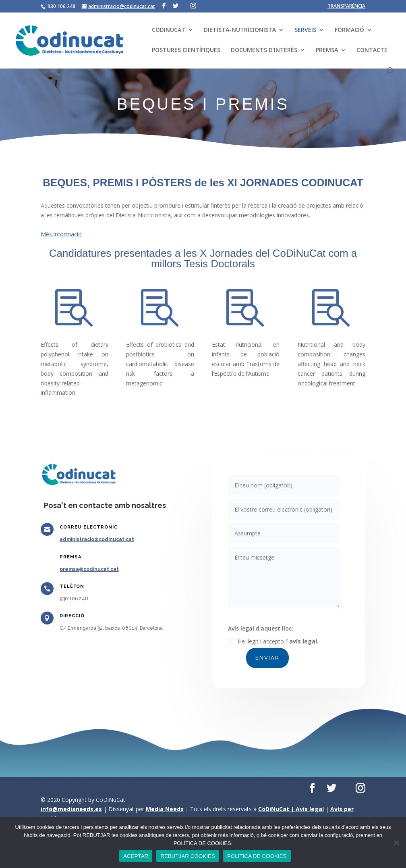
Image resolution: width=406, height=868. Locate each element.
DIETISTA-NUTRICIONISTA (240, 30)
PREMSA (327, 50)
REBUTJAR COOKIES (187, 856)
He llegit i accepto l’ (276, 630)
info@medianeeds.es (71, 809)
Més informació (62, 234)
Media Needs (165, 809)
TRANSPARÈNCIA (346, 6)
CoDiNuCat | (277, 809)
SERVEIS (305, 30)
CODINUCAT (169, 30)
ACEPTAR (136, 856)
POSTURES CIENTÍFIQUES (186, 50)
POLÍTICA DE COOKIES (257, 856)
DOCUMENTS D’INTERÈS (264, 50)
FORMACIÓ (349, 30)
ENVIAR (271, 643)
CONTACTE (372, 50)
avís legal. (301, 629)
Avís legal (310, 809)
